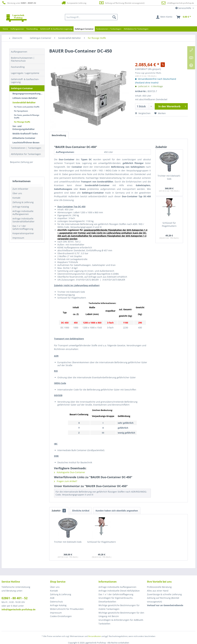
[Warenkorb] (184, 17)
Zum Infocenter (20, 189)
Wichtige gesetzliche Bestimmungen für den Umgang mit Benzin (121, 615)
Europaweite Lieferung (74, 3)
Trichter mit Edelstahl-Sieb (169, 177)
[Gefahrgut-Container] (84, 29)
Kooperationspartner (23, 233)
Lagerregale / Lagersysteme (25, 73)
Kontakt (16, 198)
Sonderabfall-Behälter (24, 102)
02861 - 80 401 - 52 (15, 598)
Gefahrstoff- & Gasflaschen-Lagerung (25, 81)
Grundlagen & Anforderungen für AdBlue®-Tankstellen (121, 622)
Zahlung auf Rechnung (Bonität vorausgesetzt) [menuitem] (163, 600)
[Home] (5, 29)
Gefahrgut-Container (22, 88)
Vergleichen (143, 113)
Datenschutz (56, 602)
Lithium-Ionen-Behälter (25, 98)
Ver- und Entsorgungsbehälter (24, 128)
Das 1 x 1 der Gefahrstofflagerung (23, 227)
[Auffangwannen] (17, 29)
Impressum (18, 238)
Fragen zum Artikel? (66, 481)
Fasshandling (18, 67)
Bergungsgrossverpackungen (28, 94)
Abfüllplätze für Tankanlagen (26, 154)
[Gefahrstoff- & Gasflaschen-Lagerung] (56, 29)
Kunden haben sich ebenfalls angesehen (117, 511)
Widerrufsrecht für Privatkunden (67, 609)
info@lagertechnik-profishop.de (180, 3)
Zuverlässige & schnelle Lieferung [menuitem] (164, 594)
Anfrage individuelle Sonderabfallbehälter (23, 220)
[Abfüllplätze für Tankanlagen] (136, 29)
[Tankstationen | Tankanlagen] (109, 29)
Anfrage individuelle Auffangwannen (23, 213)
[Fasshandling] (32, 29)
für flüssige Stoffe (22, 122)
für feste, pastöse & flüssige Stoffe (27, 116)
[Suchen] (114, 17)
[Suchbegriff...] (91, 17)
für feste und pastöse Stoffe (27, 107)
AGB (52, 598)
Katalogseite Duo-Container (70, 472)
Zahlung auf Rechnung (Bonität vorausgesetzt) (122, 3)
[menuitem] (91, 17)
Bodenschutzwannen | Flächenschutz (23, 59)
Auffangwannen (19, 52)
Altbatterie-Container (24, 138)
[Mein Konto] (164, 17)
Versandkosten (95, 636)
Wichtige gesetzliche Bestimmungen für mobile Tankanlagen (119, 607)
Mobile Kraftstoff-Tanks (25, 134)
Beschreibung (59, 135)
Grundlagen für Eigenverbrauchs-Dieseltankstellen (116, 600)
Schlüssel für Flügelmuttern (169, 224)
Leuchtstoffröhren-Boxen (26, 142)
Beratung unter (19, 3)
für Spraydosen (21, 111)
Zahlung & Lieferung (23, 202)
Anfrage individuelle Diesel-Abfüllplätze (119, 591)
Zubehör (59, 511)
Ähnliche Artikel (81, 511)
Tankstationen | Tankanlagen (26, 148)
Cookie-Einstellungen (61, 616)
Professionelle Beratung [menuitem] (159, 587)
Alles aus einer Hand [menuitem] (158, 591)
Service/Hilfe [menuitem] (184, 8)
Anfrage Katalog (21, 207)
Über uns (17, 193)
